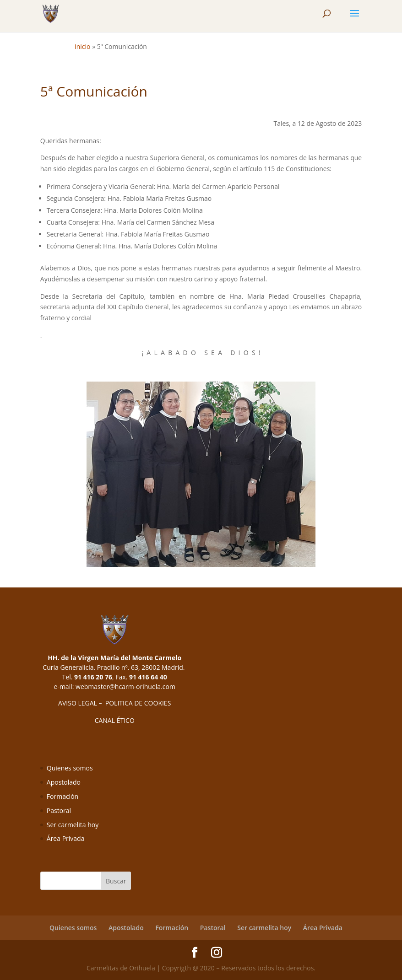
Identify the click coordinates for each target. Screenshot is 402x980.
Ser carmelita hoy (73, 825)
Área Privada (66, 838)
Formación (62, 796)
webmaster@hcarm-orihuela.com (125, 687)
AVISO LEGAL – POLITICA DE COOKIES (114, 703)
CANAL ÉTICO (115, 720)
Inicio (83, 46)
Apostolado (64, 782)
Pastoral (59, 810)
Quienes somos (70, 768)
